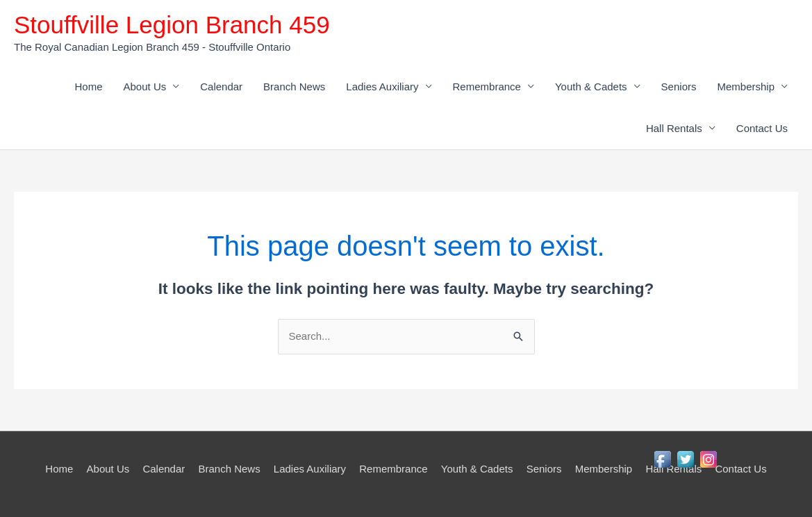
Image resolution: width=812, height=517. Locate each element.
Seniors (679, 87)
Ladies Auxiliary (382, 87)
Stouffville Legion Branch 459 (172, 25)
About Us (145, 87)
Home (89, 87)
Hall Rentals (674, 128)
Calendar (221, 87)
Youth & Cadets (591, 87)
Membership (746, 87)
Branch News (294, 87)
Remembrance (487, 87)
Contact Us (762, 128)
